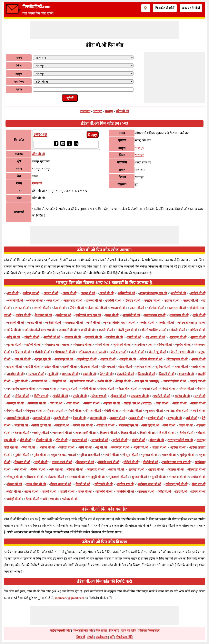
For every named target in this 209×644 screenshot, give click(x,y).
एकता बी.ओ (118, 308)
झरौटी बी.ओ (33, 367)
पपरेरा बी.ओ (182, 396)
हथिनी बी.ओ (198, 492)
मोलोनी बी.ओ (150, 462)
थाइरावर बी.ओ (70, 374)
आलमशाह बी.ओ (73, 301)
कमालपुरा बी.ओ (179, 315)
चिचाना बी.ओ (23, 352)
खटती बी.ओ (106, 330)
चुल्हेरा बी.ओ (183, 345)
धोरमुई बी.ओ (59, 381)
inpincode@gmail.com (69, 598)
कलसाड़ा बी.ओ (74, 323)
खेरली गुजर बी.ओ (127, 330)
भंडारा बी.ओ (157, 440)
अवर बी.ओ (53, 301)
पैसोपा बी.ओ (92, 403)
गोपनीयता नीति (124, 637)
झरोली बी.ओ (14, 367)
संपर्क (90, 637)
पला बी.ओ (73, 403)
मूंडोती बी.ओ (22, 455)
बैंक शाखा (101, 631)
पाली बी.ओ (180, 403)
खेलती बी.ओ (178, 330)
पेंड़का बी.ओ (118, 396)
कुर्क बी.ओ (199, 315)
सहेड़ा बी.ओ (14, 492)
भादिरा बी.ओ (67, 447)
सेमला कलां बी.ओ (61, 484)
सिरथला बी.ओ (146, 492)
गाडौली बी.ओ (33, 345)
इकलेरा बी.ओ (94, 301)
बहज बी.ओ (186, 425)
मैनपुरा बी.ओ (131, 455)
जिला (19, 66)
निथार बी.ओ (187, 389)
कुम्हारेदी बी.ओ (132, 315)
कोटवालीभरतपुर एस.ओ (192, 323)
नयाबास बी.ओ (48, 389)
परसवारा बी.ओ (37, 403)
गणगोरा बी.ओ (114, 337)
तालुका (19, 74)
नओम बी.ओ (104, 381)
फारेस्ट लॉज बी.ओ (178, 411)
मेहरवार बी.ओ (22, 462)
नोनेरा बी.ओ (22, 396)
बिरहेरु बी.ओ (128, 433)
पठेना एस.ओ (99, 396)
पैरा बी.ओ (56, 403)
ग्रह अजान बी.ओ (155, 337)
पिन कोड (114, 631)
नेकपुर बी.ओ (123, 381)
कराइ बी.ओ (35, 323)
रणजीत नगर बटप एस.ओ (176, 462)
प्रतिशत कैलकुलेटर (149, 631)
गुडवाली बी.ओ (93, 337)
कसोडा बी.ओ (166, 323)
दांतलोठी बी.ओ (125, 374)
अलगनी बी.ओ (15, 301)
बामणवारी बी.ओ (62, 433)
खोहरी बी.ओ (32, 337)
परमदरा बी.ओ (15, 403)
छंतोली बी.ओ (43, 352)
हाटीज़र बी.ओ (69, 499)
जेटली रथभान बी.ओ (182, 352)
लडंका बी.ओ (116, 470)
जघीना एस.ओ (118, 352)
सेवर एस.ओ (199, 484)
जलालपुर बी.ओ (64, 359)
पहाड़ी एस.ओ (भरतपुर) (138, 403)
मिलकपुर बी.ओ (85, 462)
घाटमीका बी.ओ (143, 345)
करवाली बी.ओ (15, 323)
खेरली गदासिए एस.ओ (154, 330)
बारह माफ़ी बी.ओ (86, 433)
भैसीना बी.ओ (47, 447)
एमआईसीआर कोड (83, 631)
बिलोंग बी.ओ (147, 433)
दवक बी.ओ (89, 374)
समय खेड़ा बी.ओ (36, 484)
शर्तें (112, 637)
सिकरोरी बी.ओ (104, 492)
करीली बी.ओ (54, 323)
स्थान (19, 90)
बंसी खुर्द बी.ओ (151, 425)
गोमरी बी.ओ (103, 345)
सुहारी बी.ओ (67, 492)
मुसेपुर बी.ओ (187, 455)
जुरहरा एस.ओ (43, 359)
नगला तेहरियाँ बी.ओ (175, 381)
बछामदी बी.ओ (42, 418)
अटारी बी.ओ (106, 293)
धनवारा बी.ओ (186, 374)
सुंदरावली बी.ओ (118, 477)
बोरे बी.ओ (26, 440)
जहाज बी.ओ (108, 359)
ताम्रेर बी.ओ (199, 367)
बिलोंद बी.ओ (186, 433)
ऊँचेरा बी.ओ (77, 308)
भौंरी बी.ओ (85, 447)
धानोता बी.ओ (39, 381)
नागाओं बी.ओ (149, 389)
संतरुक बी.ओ (56, 477)
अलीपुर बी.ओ (35, 301)
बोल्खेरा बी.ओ (44, 440)
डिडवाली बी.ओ (89, 367)
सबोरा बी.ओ (198, 477)
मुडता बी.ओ (159, 447)
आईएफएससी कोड (60, 631)
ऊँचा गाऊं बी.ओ (97, 308)
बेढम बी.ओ (79, 418)
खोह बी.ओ (13, 337)
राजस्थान (85, 111)
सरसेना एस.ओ (125, 484)
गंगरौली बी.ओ (52, 337)
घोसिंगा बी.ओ (164, 345)
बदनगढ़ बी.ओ (98, 418)
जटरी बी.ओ (137, 352)
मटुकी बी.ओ (141, 447)
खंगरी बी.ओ (88, 330)
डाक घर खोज (129, 631)
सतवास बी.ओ (76, 477)
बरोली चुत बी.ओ (41, 425)
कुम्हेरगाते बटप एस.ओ (88, 315)
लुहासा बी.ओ (176, 470)
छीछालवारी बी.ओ (65, 352)
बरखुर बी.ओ (175, 418)
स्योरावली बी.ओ (103, 484)
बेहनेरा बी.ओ (22, 433)
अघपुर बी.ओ (51, 293)
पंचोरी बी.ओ (61, 396)
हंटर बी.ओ (181, 492)
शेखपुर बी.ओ (15, 477)
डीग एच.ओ (108, 367)
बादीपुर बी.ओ (41, 433)
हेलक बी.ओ (32, 499)
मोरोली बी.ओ (131, 462)
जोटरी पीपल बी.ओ (151, 359)
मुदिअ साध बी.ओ (90, 455)
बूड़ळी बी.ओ (61, 418)
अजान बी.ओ (88, 293)
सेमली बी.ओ (83, 484)
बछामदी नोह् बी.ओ (18, 418)
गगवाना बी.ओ (73, 337)
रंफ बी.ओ (21, 470)
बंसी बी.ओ (169, 425)
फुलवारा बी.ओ (154, 411)
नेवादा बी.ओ (107, 389)
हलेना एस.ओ (50, 499)
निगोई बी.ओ (168, 389)
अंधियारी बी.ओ (126, 293)
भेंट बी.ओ (62, 440)
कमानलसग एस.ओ (155, 315)
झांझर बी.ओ (52, 367)
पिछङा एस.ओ (55, 411)
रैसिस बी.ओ (38, 470)
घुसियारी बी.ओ (122, 345)
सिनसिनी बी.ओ (125, 492)
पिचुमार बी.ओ (34, 411)
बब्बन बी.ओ (136, 418)
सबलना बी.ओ (178, 477)
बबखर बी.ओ (118, 418)
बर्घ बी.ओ (192, 418)
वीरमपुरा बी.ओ (197, 470)
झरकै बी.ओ (199, 359)
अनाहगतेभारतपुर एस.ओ (153, 293)
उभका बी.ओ (22, 308)
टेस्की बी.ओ (70, 367)
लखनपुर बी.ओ (96, 470)
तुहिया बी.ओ (163, 367)
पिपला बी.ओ (93, 411)
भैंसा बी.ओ (28, 447)
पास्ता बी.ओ (198, 403)
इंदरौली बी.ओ (114, 301)
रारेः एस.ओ (56, 470)
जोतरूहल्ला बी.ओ (177, 359)
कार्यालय (19, 82)
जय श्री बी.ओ (23, 359)
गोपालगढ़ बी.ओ (83, 345)
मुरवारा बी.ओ (150, 455)
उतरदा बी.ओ (191, 301)
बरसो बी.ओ (21, 425)
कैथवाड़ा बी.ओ (43, 315)
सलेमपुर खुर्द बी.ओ (176, 484)
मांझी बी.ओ (41, 462)
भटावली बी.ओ (100, 440)
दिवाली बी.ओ (167, 374)
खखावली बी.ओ (68, 330)
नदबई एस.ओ (198, 381)
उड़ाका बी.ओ (172, 301)
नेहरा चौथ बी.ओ (128, 389)
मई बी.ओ (101, 447)
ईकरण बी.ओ (133, 301)
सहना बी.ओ (31, 492)
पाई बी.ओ (162, 403)
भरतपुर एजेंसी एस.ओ (180, 440)
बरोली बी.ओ (62, 425)
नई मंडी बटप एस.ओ (82, 381)
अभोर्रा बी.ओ (178, 293)
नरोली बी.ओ (88, 389)
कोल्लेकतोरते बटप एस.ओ (40, 330)
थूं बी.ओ (53, 374)
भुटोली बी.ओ (120, 440)
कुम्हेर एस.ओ (64, 315)
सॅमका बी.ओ (14, 484)
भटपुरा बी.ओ (79, 440)
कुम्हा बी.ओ (112, 315)
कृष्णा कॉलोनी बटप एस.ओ (120, 323)
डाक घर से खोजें (191, 8)
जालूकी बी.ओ (128, 359)
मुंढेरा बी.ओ (40, 455)
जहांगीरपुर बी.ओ (87, 359)
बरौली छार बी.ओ (83, 425)
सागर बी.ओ (85, 492)
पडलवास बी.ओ (140, 396)
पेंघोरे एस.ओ (41, 396)
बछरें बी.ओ (199, 411)
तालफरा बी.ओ (36, 374)
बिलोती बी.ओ (167, 433)
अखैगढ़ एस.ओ (31, 293)
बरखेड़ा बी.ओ (155, 418)
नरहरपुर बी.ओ (69, 389)
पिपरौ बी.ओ (75, 411)
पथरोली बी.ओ (162, 396)
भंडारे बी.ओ (138, 440)
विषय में (81, 637)
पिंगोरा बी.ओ (14, 411)
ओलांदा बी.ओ (156, 308)
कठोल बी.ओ (23, 315)
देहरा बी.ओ (106, 374)
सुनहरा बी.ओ (139, 477)
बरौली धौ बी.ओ (106, 425)
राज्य (19, 58)
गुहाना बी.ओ (14, 345)
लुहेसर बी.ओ (156, 470)
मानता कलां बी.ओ (62, 462)
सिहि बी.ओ (165, 492)
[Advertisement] (104, 30)
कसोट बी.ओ (147, 323)
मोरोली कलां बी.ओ (109, 462)
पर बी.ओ (200, 396)
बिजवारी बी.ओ (108, 433)
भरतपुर (97, 111)
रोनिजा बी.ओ (75, 470)
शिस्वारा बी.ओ (35, 477)
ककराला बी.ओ (177, 308)
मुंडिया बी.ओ (178, 447)
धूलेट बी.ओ (21, 381)
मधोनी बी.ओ (112, 455)
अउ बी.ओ (13, 293)
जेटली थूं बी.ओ (157, 352)
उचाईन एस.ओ (152, 301)
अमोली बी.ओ (198, 293)
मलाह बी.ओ (169, 455)
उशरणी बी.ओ (41, 308)
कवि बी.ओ (93, 323)
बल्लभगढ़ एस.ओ (128, 425)
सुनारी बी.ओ (159, 477)
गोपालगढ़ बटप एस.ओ (57, 345)
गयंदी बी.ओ (134, 337)
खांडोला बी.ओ (197, 330)
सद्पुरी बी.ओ (97, 477)
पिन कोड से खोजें (165, 8)
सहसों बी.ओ (49, 492)
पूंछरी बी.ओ (80, 396)
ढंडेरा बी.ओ (122, 111)
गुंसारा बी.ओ (198, 337)
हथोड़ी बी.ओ (14, 499)
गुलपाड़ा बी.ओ (178, 337)
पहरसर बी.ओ (112, 403)
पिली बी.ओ (112, 411)
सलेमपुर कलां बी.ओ (150, 484)
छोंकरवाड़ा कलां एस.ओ (92, 352)
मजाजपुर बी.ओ (120, 447)
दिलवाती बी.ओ (147, 374)
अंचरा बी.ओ (69, 293)
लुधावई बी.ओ (136, 470)
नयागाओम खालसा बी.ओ (21, 389)
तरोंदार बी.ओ (144, 367)
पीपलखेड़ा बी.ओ (132, 411)
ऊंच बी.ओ (59, 308)
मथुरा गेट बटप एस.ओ (63, 455)
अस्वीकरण (102, 637)
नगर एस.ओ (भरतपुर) (147, 381)
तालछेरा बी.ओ (15, 374)
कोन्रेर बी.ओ (14, 330)
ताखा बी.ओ (181, 367)
